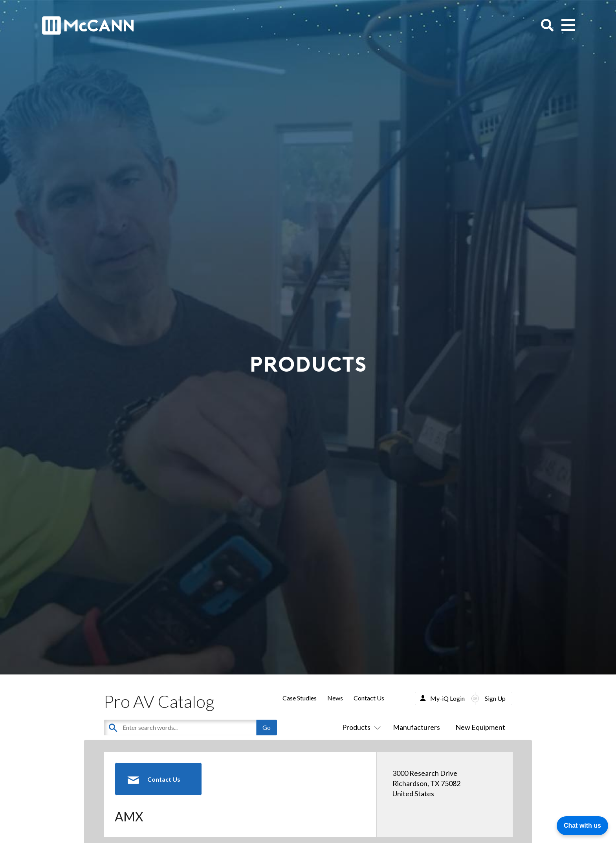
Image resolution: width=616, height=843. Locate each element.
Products (360, 727)
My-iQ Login (447, 698)
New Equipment (480, 727)
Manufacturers (416, 727)
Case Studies (300, 698)
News (335, 698)
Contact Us (369, 698)
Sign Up (495, 698)
